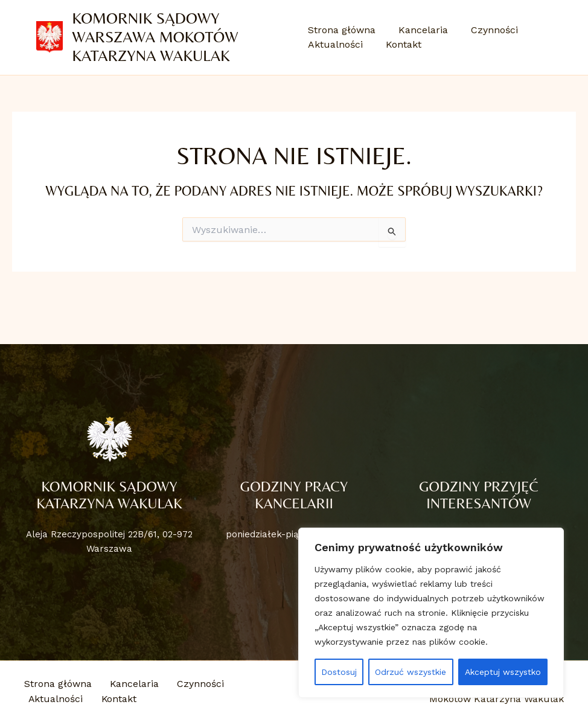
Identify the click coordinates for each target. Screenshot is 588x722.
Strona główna (342, 30)
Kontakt (400, 44)
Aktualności (335, 44)
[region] (431, 613)
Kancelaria (420, 30)
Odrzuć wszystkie (411, 672)
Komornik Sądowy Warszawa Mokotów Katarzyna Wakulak (155, 37)
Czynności (487, 30)
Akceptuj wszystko (503, 672)
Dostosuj (339, 672)
